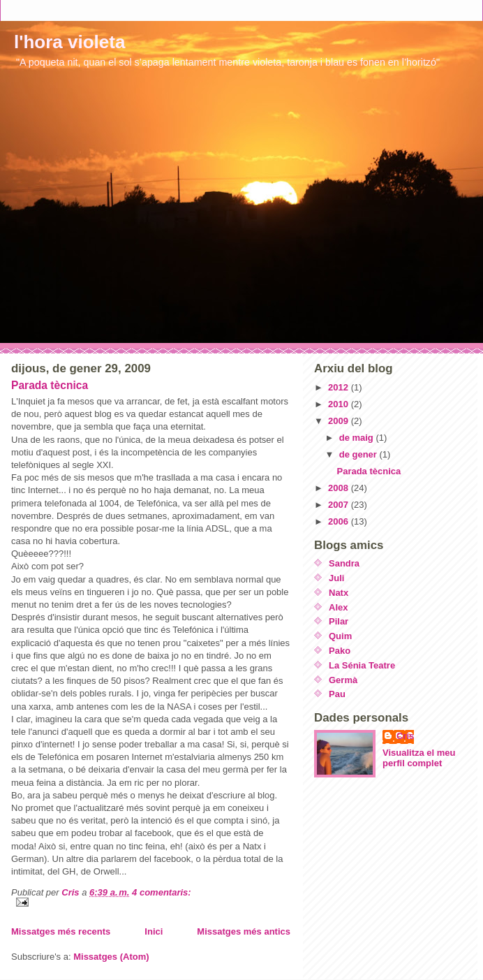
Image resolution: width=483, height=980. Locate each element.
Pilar (339, 621)
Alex (338, 607)
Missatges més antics (244, 931)
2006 (340, 521)
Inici (154, 931)
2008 (340, 488)
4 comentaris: (162, 892)
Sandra (344, 563)
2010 (340, 404)
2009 (340, 421)
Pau (337, 694)
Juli (336, 578)
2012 (340, 387)
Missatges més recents (61, 931)
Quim (340, 636)
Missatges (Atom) (111, 957)
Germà (343, 680)
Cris (405, 736)
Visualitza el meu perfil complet (419, 758)
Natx (339, 593)
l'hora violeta (69, 42)
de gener (359, 454)
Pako (340, 651)
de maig (358, 438)
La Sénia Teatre (362, 665)
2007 (340, 505)
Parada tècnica (50, 385)
